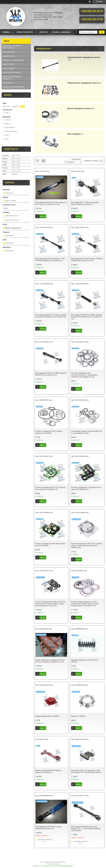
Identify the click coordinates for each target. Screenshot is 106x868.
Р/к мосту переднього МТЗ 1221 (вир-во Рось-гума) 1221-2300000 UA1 (50, 488)
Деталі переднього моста (80, 108)
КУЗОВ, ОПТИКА (9, 64)
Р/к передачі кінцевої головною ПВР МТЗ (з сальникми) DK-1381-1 (87, 432)
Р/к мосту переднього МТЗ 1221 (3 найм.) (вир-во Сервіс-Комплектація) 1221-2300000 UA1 (87, 546)
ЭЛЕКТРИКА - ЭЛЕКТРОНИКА (13, 60)
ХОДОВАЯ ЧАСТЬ (9, 56)
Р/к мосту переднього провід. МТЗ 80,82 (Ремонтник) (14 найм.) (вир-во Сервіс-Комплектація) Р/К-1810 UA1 (50, 604)
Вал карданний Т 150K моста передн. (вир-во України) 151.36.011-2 (85, 203)
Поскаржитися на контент (48, 866)
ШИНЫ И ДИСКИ (9, 68)
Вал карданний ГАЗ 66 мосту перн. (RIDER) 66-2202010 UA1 (48, 828)
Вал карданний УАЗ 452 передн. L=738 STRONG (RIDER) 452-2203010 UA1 (50, 260)
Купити (43, 216)
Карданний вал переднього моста (84, 57)
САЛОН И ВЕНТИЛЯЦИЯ (12, 72)
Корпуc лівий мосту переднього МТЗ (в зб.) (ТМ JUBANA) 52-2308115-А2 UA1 (50, 661)
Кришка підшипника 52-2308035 (47, 716)
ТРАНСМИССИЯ (9, 52)
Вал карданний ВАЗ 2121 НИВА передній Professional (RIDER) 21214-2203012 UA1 (51, 316)
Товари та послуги (25, 32)
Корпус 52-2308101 (78, 716)
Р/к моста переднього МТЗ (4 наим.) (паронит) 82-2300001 (49, 432)
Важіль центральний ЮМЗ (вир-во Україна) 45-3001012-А (48, 771)
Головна (6, 32)
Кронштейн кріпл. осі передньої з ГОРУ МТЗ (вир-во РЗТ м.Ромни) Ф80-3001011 (86, 771)
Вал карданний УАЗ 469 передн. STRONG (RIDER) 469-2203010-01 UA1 (87, 260)
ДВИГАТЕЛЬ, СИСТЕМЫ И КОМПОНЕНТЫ (12, 47)
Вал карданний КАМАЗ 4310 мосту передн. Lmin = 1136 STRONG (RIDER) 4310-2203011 (86, 829)
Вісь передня (74, 134)
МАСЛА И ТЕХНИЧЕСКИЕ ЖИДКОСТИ (12, 78)
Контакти (44, 32)
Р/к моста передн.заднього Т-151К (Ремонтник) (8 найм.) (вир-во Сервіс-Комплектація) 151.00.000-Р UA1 (85, 604)
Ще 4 (7, 139)
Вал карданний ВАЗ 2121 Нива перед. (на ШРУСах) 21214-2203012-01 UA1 (51, 203)
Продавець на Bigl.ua (53, 864)
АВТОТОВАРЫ (8, 83)
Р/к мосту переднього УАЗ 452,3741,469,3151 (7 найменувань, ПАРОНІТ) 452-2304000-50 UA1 (85, 375)
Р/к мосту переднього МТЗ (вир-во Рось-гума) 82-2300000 (50, 545)
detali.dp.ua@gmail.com (13, 228)
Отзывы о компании (61, 32)
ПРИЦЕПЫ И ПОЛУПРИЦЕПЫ (14, 87)
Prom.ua (63, 862)
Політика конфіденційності (65, 866)
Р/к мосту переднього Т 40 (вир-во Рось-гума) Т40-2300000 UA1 (86, 488)
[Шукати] (102, 32)
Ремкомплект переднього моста (83, 83)
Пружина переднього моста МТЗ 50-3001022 (85, 661)
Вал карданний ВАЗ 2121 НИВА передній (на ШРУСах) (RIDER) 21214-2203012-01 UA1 (87, 317)
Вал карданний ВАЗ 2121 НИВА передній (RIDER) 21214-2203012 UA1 (51, 374)
